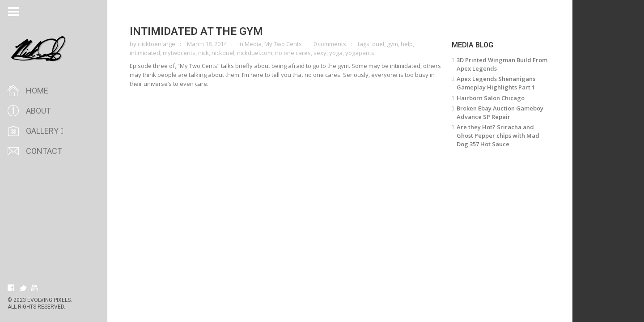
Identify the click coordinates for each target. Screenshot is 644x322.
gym (392, 44)
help (407, 44)
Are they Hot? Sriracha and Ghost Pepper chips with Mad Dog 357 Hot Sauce (498, 136)
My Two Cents (283, 44)
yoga (336, 53)
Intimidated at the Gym (196, 31)
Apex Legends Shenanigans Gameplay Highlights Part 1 (496, 83)
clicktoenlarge (157, 44)
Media (253, 44)
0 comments (330, 44)
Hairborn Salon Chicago (491, 98)
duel (378, 44)
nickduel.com (255, 53)
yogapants (360, 53)
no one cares (293, 53)
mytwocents (179, 53)
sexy (320, 53)
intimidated (145, 53)
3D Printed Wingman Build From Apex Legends (502, 64)
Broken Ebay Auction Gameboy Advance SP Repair (500, 112)
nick (203, 53)
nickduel (223, 53)
